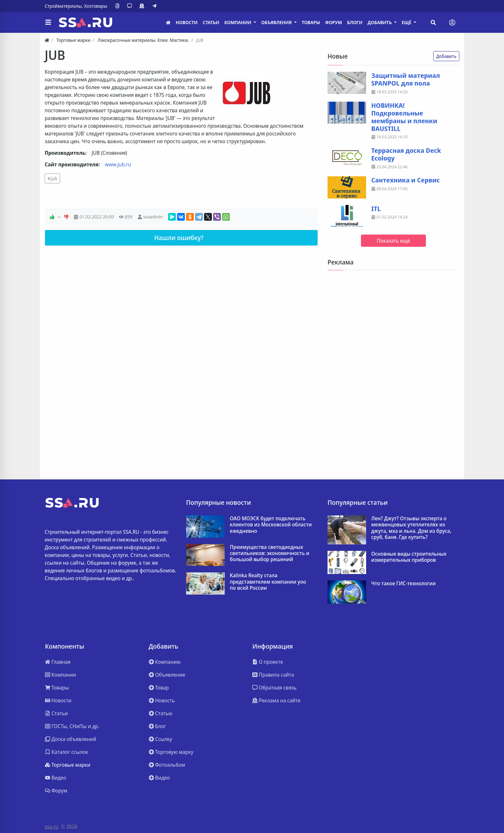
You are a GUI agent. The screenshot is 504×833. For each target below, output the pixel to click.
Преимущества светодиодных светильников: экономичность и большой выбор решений (270, 553)
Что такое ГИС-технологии (404, 583)
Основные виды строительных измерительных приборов (409, 557)
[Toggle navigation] (452, 23)
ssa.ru (52, 827)
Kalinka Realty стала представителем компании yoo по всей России (268, 582)
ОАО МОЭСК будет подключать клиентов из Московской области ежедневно (271, 525)
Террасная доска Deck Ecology (406, 154)
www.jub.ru (118, 164)
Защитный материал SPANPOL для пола (406, 79)
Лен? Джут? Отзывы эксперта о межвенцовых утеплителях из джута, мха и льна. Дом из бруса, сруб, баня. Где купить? (411, 528)
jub (54, 178)
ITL (376, 209)
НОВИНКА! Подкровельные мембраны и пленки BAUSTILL (404, 117)
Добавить (446, 56)
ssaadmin (153, 217)
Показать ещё (393, 241)
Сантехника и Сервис (405, 180)
